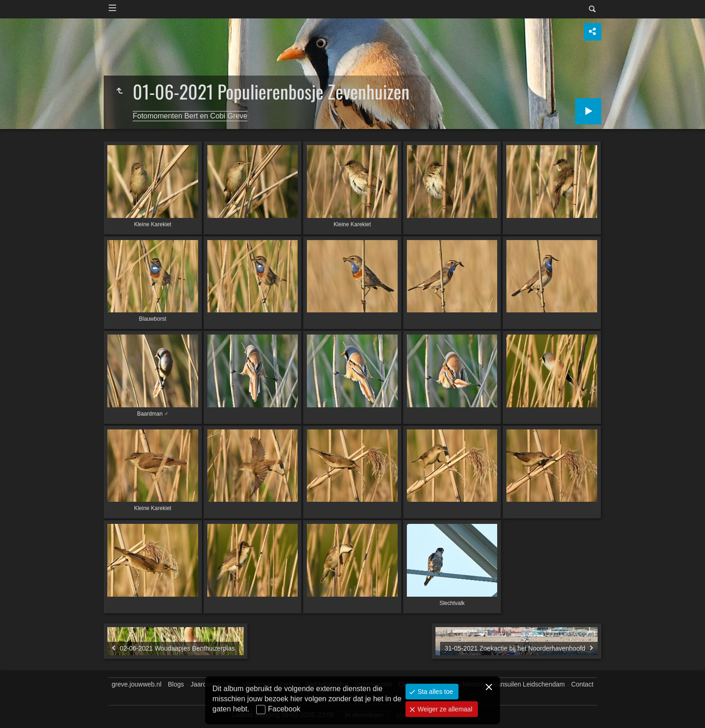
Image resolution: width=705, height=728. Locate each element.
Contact (582, 684)
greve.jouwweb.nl (136, 684)
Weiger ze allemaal (444, 709)
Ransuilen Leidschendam (528, 684)
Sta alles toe (434, 692)
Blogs (176, 684)
